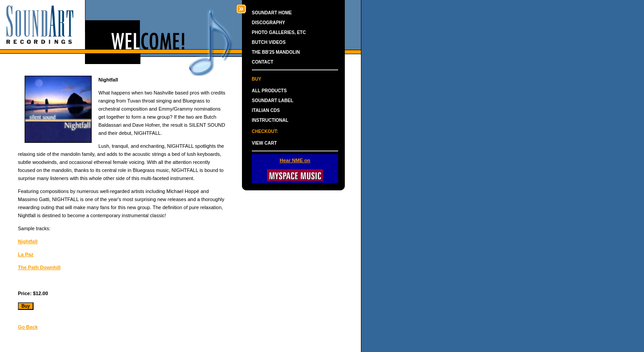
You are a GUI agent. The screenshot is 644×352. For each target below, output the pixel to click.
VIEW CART (264, 143)
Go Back (28, 327)
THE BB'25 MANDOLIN (276, 52)
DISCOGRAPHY (268, 23)
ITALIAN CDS (266, 110)
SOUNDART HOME (272, 13)
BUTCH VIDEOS (269, 42)
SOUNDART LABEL (273, 101)
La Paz (26, 254)
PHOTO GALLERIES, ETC (279, 32)
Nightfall (28, 241)
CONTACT (263, 62)
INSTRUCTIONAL (270, 120)
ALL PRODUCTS (269, 91)
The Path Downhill (39, 267)
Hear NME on (295, 160)
